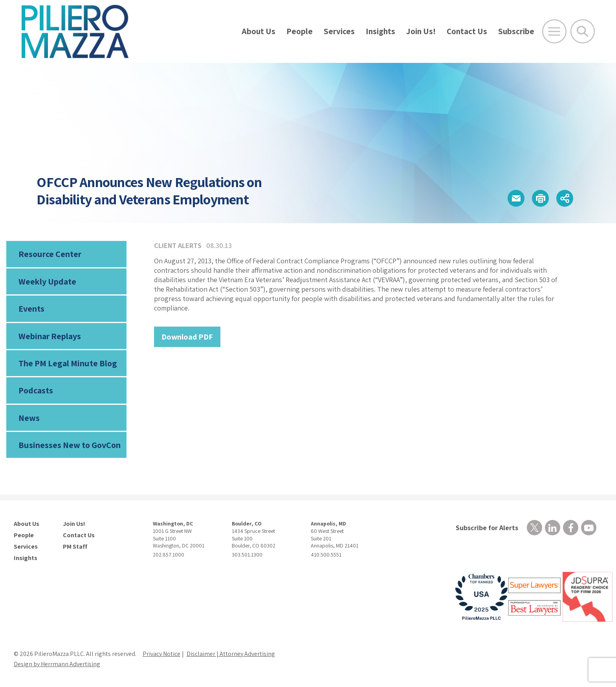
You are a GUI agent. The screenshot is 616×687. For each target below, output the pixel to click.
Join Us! (421, 31)
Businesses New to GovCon (70, 445)
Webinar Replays (50, 336)
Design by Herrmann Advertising (57, 664)
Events (31, 309)
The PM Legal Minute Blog (68, 363)
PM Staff (75, 547)
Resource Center (50, 254)
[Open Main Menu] (554, 31)
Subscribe (516, 31)
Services (339, 31)
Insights (380, 31)
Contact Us (467, 31)
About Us (258, 31)
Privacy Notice (161, 654)
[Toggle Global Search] (583, 31)
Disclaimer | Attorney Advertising (231, 654)
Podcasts (36, 390)
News (29, 418)
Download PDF (187, 337)
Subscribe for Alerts (487, 528)
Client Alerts (178, 245)
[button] (516, 198)
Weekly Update (47, 281)
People (300, 31)
